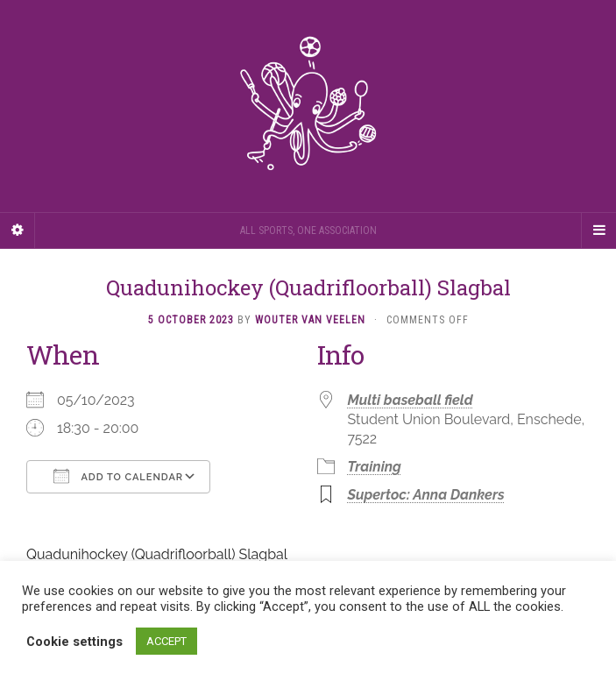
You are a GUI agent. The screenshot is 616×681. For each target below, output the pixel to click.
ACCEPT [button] (166, 641)
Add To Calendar (118, 476)
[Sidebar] (18, 231)
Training (375, 467)
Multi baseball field (411, 400)
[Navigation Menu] (598, 231)
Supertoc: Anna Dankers (426, 495)
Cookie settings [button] (74, 642)
